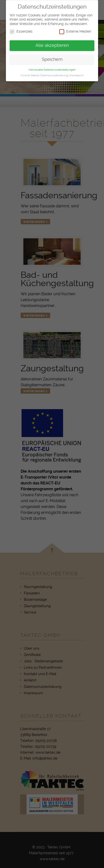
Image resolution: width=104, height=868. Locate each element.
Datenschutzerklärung (54, 73)
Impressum (77, 73)
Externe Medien (75, 30)
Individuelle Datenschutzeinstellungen (52, 68)
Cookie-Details (30, 73)
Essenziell (21, 30)
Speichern (52, 57)
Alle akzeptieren (52, 43)
